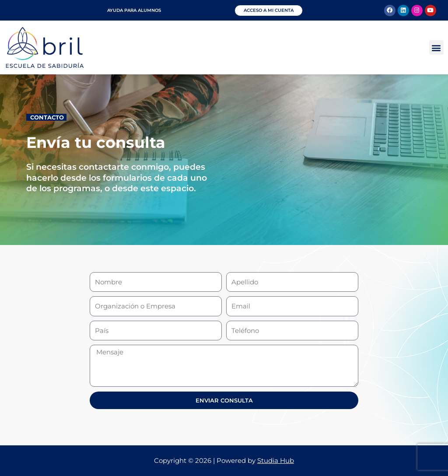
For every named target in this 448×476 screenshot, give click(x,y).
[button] (436, 47)
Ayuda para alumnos (134, 10)
